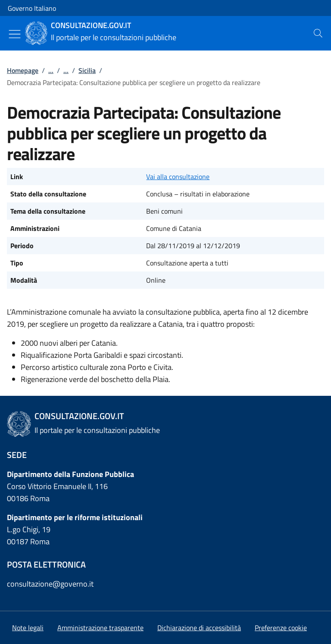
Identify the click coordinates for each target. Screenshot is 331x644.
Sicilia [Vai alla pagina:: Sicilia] (87, 70)
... (51, 70)
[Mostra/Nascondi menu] (15, 34)
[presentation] (318, 33)
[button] (281, 628)
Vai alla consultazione (178, 177)
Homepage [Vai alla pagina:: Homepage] (23, 70)
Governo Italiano (32, 8)
